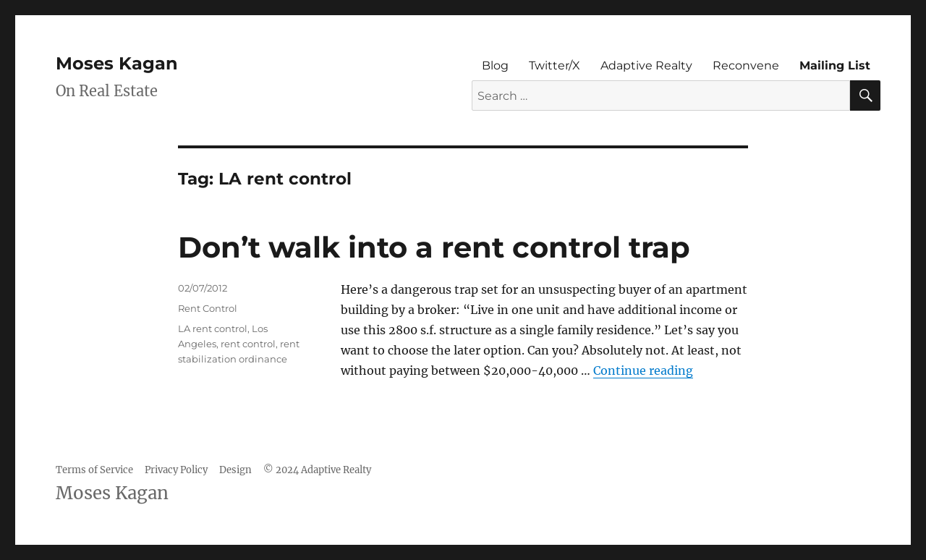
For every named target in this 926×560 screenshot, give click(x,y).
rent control (248, 344)
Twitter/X (555, 65)
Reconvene (746, 65)
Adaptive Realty (646, 65)
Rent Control (208, 308)
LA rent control (213, 328)
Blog (495, 65)
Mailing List (835, 65)
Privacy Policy (176, 470)
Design (235, 470)
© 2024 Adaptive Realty (317, 470)
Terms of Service (94, 470)
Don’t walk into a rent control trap (434, 247)
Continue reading (643, 370)
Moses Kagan (117, 63)
